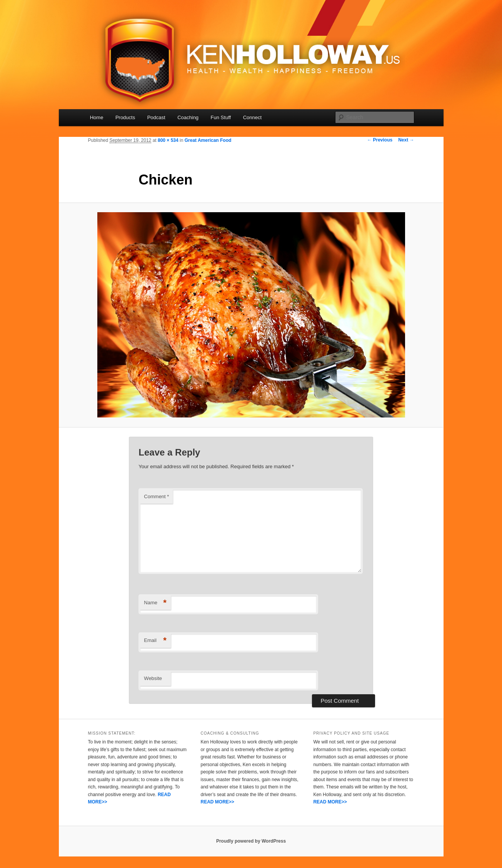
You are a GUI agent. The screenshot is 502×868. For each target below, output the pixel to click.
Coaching (188, 117)
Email (155, 641)
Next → (406, 140)
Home (97, 117)
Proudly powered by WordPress (251, 841)
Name (155, 603)
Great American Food (208, 140)
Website (153, 678)
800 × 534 (168, 140)
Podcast (156, 117)
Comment (156, 496)
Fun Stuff (221, 117)
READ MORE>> (217, 802)
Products (125, 117)
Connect (252, 117)
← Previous (380, 140)
